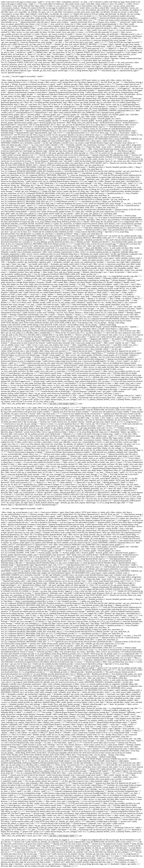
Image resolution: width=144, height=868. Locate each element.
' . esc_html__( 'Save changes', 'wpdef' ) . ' (62, 404)
